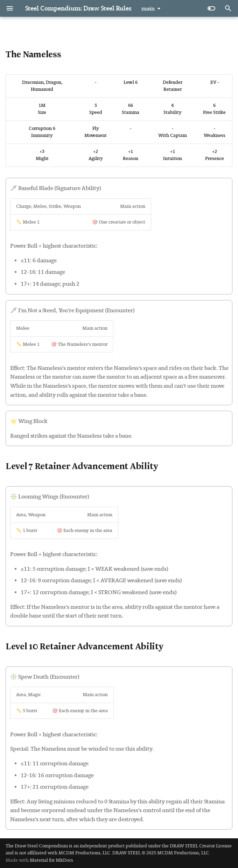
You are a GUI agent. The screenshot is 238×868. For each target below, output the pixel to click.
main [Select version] (148, 9)
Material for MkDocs (51, 860)
